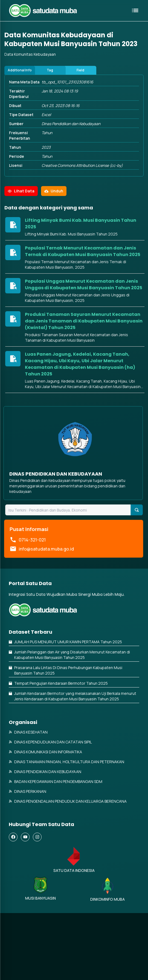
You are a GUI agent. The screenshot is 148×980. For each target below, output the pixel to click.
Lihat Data (21, 216)
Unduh (54, 216)
